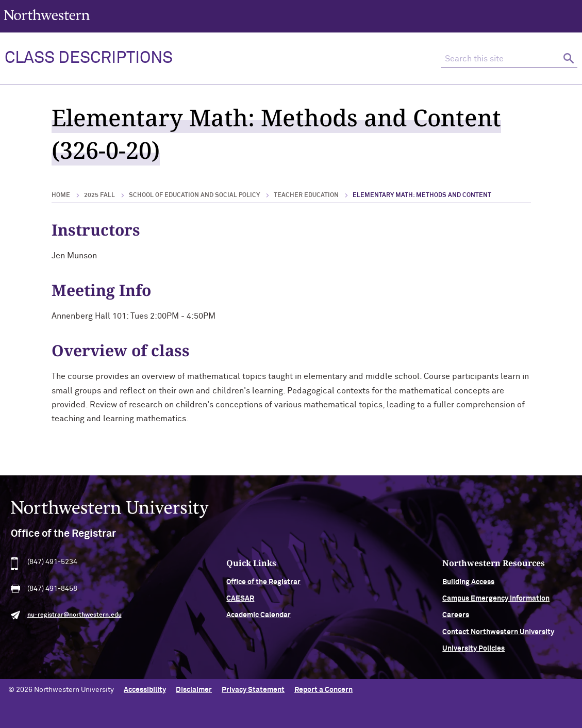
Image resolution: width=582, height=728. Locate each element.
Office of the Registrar (263, 586)
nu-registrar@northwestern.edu (74, 620)
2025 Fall (99, 195)
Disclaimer (194, 690)
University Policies (473, 653)
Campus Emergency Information (496, 603)
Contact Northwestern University (498, 637)
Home (61, 195)
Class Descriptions (89, 58)
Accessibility (145, 690)
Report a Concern (323, 690)
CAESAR (240, 603)
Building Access (468, 586)
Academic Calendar (259, 620)
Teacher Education (306, 195)
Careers (456, 620)
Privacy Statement (253, 690)
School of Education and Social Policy (194, 195)
